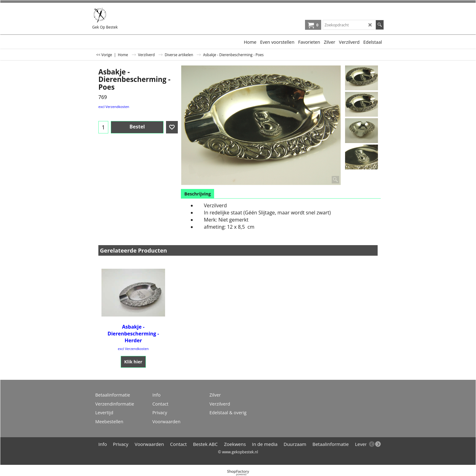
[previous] (372, 444)
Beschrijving (198, 194)
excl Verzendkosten (114, 107)
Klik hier (133, 362)
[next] (378, 444)
